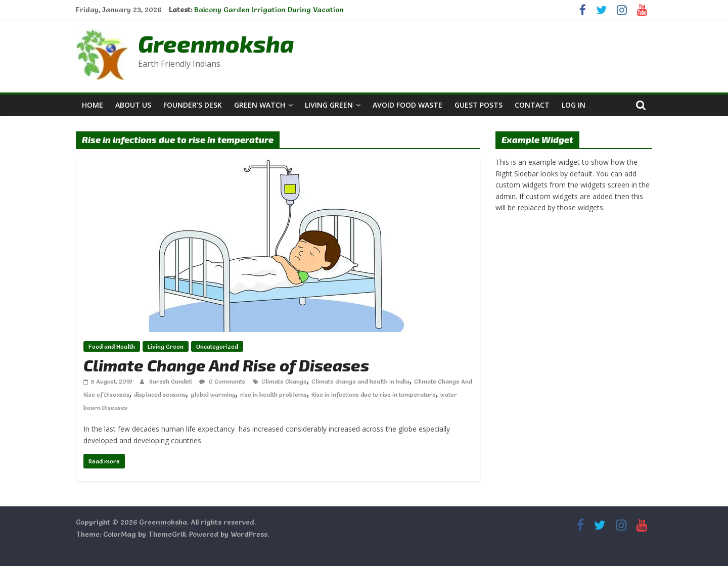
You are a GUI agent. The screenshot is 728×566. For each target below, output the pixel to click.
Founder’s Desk (193, 105)
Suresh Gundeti (172, 381)
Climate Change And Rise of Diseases (226, 365)
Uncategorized (217, 346)
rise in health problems (274, 394)
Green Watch (260, 105)
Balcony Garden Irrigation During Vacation (269, 10)
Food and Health (112, 346)
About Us (133, 105)
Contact (532, 105)
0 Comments (222, 381)
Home (93, 105)
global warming (213, 394)
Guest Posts (479, 105)
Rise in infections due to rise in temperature (374, 394)
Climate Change (284, 381)
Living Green (329, 105)
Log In (574, 105)
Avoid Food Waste (407, 105)
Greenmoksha (216, 43)
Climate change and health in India (360, 381)
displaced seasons (160, 394)
